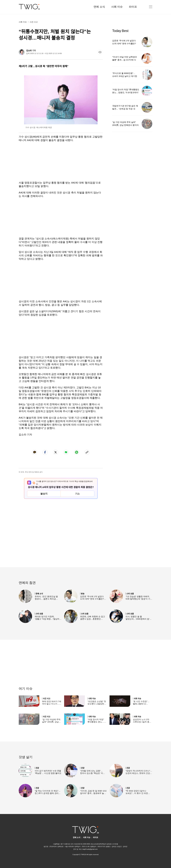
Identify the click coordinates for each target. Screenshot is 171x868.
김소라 (29, 51)
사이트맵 (115, 844)
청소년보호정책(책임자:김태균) (101, 844)
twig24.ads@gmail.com (90, 849)
